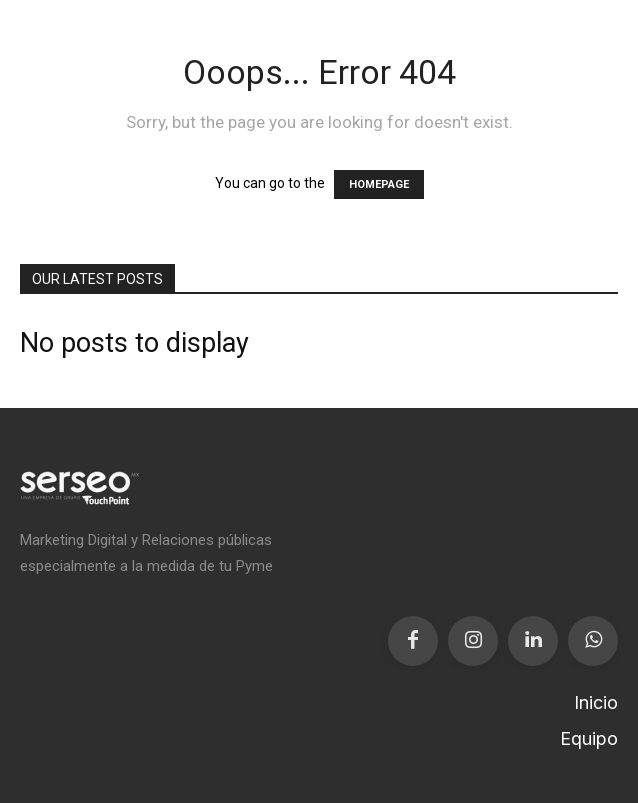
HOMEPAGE (379, 184)
